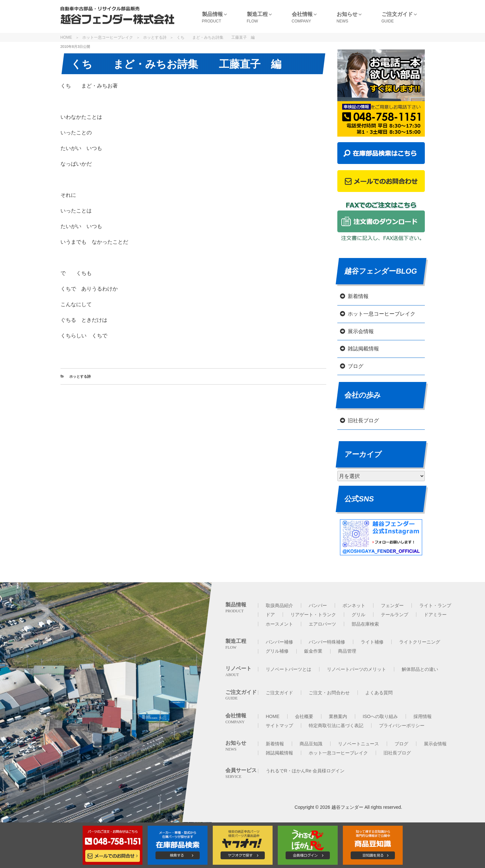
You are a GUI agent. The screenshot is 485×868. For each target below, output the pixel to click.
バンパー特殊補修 (327, 642)
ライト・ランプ (435, 605)
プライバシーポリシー (402, 726)
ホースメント (279, 624)
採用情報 (423, 716)
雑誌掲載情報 (363, 349)
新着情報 (358, 296)
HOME (66, 37)
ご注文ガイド (279, 693)
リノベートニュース (358, 744)
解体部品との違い (420, 669)
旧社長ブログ (363, 420)
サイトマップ (279, 726)
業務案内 (338, 716)
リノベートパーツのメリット (357, 669)
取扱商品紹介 (279, 605)
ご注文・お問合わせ (329, 693)
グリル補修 (277, 651)
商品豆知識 (311, 744)
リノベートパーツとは (289, 669)
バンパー (318, 605)
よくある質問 (379, 693)
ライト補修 (372, 642)
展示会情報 (361, 331)
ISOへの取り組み (380, 716)
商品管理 (347, 651)
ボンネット (354, 605)
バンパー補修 (279, 642)
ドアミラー (435, 615)
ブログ (356, 366)
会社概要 (304, 716)
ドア (270, 615)
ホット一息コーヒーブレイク (108, 37)
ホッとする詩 (155, 37)
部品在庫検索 (365, 624)
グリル (358, 615)
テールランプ (395, 615)
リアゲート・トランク (313, 615)
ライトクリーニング (420, 642)
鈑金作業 (313, 651)
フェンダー (392, 605)
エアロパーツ (322, 624)
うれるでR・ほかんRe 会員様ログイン (305, 771)
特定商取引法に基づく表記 (336, 726)
